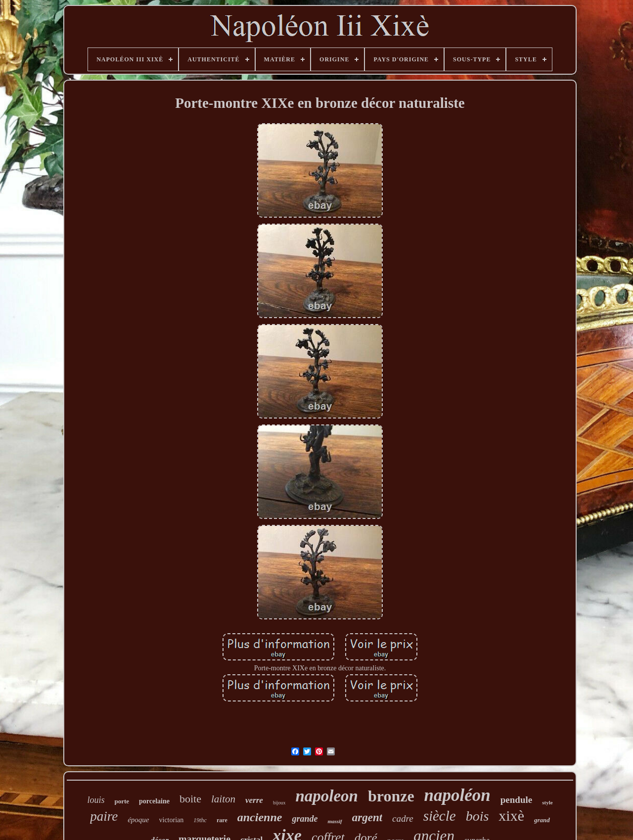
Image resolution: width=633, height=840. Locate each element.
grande (305, 819)
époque (138, 820)
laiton (223, 799)
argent (367, 817)
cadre (403, 818)
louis (96, 800)
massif (335, 821)
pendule (516, 800)
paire (104, 816)
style (547, 802)
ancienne (260, 817)
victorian (172, 820)
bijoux (279, 803)
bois (477, 816)
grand (542, 820)
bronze (391, 796)
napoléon (457, 795)
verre (254, 800)
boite (190, 799)
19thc (200, 820)
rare (222, 820)
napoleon (327, 796)
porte (122, 801)
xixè (511, 816)
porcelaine (154, 801)
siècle (440, 816)
